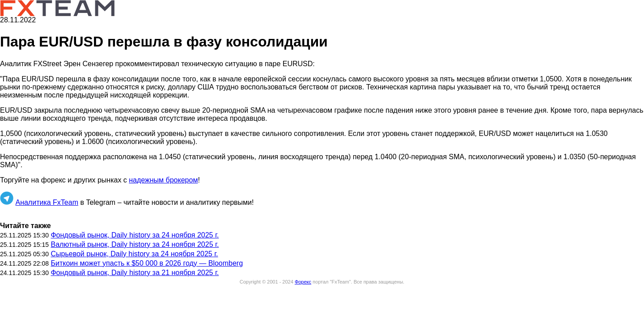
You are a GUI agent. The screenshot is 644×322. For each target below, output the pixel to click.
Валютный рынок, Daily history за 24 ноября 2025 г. (135, 244)
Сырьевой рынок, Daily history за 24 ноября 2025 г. (134, 254)
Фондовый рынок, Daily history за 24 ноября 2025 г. (135, 235)
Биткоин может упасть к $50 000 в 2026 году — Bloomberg (147, 263)
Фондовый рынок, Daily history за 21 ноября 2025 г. (135, 273)
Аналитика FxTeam (47, 202)
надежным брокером (163, 180)
